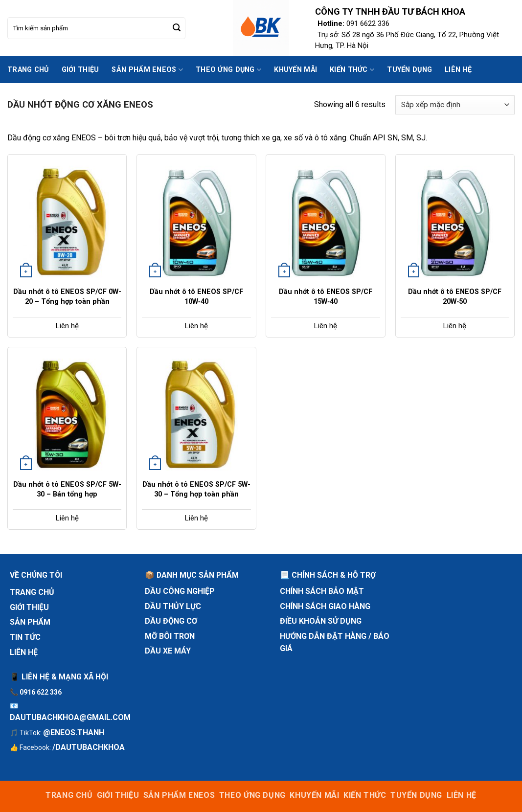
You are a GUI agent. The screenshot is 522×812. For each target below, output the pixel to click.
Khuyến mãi (295, 70)
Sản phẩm (30, 622)
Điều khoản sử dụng (321, 621)
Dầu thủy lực (173, 606)
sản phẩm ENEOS (147, 70)
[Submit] (177, 28)
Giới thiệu (80, 70)
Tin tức (25, 637)
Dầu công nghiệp (180, 591)
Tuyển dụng (409, 70)
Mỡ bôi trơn (170, 636)
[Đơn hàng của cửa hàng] (455, 105)
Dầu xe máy (168, 651)
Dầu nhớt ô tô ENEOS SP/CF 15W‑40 (326, 297)
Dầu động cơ (171, 621)
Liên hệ (458, 70)
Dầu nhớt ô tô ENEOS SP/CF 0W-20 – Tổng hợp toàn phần (67, 297)
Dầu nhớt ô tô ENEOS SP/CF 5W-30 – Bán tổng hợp (67, 489)
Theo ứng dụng (228, 70)
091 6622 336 (368, 23)
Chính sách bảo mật (322, 591)
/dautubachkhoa (89, 747)
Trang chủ (28, 70)
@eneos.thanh (74, 733)
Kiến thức (352, 70)
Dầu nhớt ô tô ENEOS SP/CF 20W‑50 (455, 297)
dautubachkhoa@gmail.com (70, 717)
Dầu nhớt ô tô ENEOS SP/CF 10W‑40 (196, 297)
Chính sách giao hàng (325, 606)
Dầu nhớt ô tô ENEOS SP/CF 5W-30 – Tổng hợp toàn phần (196, 489)
